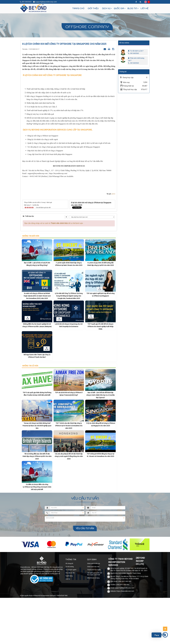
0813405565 (27, 2)
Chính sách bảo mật (93, 613)
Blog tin (132, 8)
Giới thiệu (93, 8)
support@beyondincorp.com (46, 2)
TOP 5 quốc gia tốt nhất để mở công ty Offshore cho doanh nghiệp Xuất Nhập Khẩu (100, 373)
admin (113, 240)
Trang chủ (78, 8)
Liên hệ (144, 8)
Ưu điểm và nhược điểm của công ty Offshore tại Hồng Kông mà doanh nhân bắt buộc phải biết (37, 533)
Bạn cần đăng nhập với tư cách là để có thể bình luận (54, 270)
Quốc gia (119, 8)
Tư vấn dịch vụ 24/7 (137, 51)
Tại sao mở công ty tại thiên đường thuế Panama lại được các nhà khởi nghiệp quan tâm (37, 472)
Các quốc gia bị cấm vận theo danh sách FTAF (95, 620)
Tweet (74, 254)
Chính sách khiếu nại (94, 610)
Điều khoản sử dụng (93, 624)
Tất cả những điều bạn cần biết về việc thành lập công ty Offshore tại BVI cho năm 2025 (37, 503)
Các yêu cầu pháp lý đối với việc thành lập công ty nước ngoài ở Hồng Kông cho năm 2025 (69, 503)
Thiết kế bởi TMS (62, 642)
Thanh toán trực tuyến (94, 616)
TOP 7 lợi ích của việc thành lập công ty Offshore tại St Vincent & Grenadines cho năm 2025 (69, 472)
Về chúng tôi (69, 610)
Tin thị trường (70, 613)
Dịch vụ (106, 8)
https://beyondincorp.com (125, 637)
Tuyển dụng (69, 622)
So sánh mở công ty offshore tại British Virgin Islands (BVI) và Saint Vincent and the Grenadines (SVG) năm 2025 (37, 342)
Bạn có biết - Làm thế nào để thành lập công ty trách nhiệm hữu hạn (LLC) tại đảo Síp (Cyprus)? (101, 441)
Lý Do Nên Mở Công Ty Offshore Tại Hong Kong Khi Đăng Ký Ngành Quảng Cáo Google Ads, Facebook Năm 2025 (69, 342)
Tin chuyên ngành (71, 616)
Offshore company (87, 27)
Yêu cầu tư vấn (70, 619)
